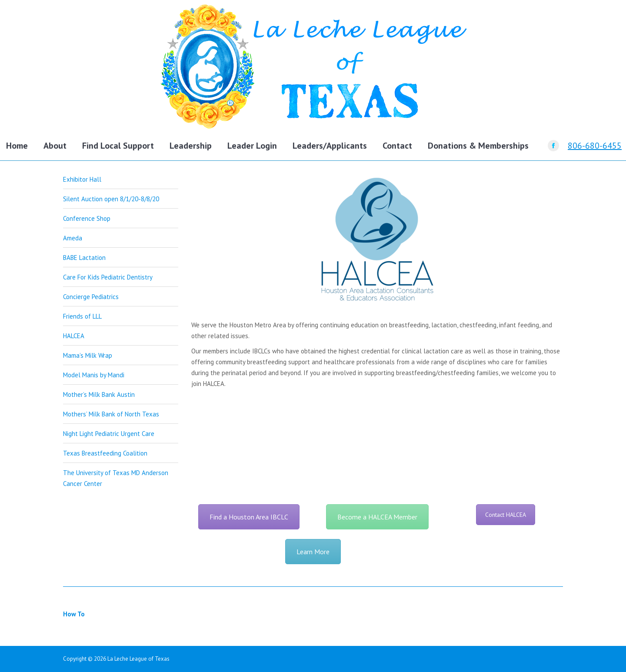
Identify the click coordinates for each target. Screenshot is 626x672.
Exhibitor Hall (82, 179)
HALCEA (74, 336)
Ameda (73, 238)
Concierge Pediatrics (91, 297)
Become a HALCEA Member (377, 517)
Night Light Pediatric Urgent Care (109, 434)
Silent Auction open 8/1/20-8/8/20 (111, 199)
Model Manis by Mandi (94, 375)
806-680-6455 (595, 146)
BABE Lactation (84, 258)
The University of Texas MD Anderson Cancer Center (116, 478)
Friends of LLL (82, 316)
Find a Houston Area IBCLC (249, 517)
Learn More (313, 552)
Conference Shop (87, 218)
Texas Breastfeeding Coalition (105, 453)
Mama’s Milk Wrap (88, 355)
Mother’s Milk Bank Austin (99, 394)
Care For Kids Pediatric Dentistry (108, 277)
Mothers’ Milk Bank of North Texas (111, 414)
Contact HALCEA (506, 515)
